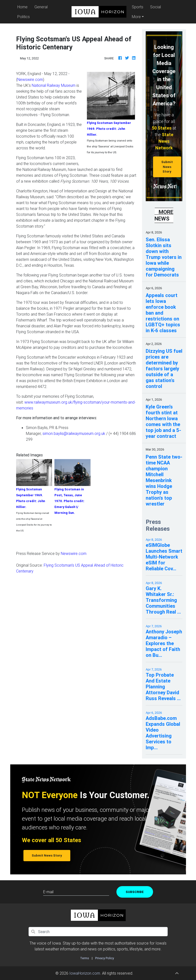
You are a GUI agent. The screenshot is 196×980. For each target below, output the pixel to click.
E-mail (48, 892)
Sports (138, 7)
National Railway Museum (54, 85)
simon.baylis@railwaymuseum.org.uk (74, 433)
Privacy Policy (105, 958)
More (136, 17)
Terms (85, 958)
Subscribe (135, 892)
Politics (24, 17)
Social (155, 7)
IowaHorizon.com (85, 973)
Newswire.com (30, 79)
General (41, 7)
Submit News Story (167, 167)
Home (23, 6)
